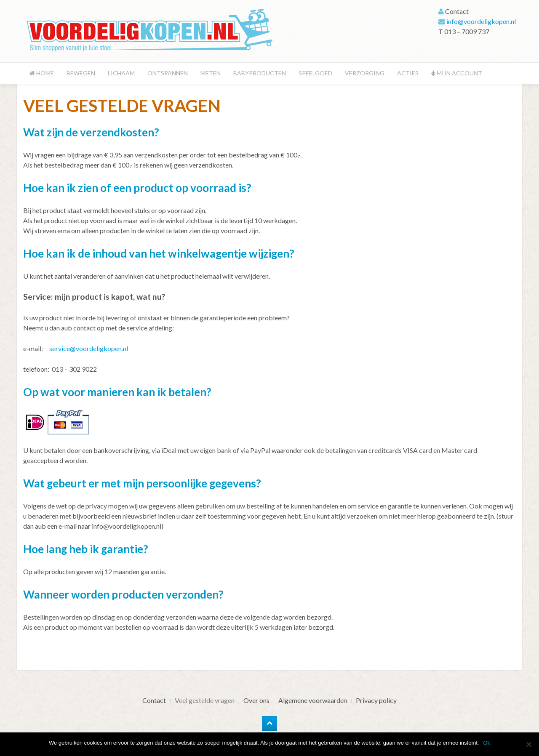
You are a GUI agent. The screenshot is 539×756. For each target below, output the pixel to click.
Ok (487, 743)
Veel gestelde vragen (205, 700)
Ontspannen (168, 73)
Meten (211, 73)
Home (42, 73)
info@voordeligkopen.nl (481, 21)
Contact (154, 700)
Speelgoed (315, 73)
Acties (408, 73)
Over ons (256, 700)
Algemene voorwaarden (313, 700)
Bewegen (81, 73)
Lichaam (121, 73)
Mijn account (457, 73)
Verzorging (365, 73)
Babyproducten (260, 73)
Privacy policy (376, 700)
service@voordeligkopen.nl (89, 348)
